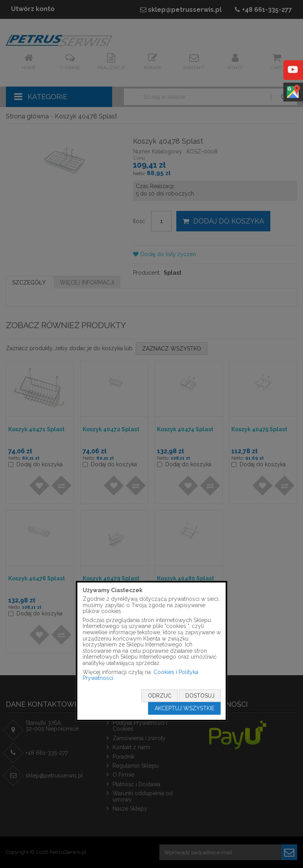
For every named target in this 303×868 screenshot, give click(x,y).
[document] (152, 651)
